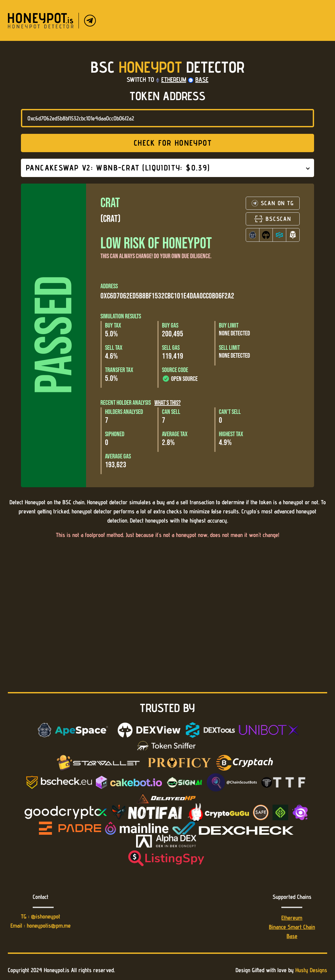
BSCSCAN (273, 219)
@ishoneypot (46, 916)
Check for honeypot (167, 143)
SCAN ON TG (273, 203)
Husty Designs (311, 970)
